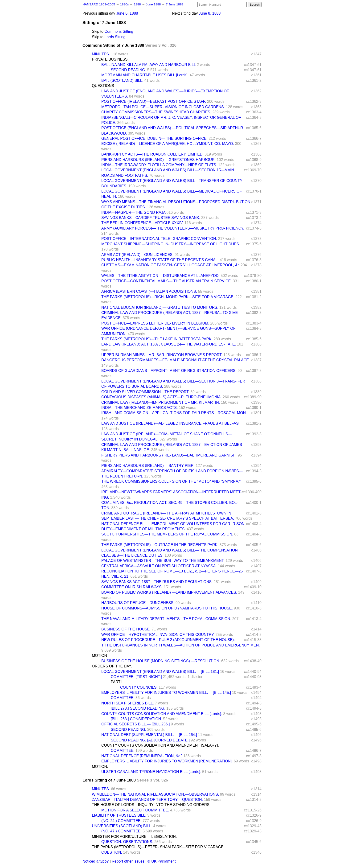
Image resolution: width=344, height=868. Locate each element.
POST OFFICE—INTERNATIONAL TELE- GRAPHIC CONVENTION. (159, 239)
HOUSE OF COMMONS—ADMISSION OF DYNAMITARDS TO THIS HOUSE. (167, 608)
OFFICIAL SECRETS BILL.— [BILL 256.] (135, 724)
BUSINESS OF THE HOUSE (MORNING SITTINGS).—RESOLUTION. (161, 661)
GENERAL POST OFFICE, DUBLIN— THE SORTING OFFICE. (154, 138)
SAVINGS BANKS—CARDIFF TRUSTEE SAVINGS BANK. (151, 218)
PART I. (117, 682)
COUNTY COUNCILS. (139, 687)
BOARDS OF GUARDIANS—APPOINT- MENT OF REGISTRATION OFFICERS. (169, 371)
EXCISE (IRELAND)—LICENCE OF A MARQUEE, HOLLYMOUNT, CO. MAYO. (168, 144)
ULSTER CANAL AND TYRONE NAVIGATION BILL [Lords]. (151, 772)
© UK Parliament (162, 861)
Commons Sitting (119, 31)
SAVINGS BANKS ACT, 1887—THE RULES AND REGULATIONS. (157, 582)
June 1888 (154, 4)
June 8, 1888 (210, 13)
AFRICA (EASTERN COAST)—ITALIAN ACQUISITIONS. (149, 291)
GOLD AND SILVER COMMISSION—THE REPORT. (145, 392)
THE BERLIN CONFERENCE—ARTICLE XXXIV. (142, 223)
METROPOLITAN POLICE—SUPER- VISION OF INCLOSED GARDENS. (163, 107)
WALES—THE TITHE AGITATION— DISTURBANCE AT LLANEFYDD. (160, 276)
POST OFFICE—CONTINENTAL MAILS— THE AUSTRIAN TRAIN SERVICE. (167, 281)
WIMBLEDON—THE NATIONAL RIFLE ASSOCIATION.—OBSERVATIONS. (155, 794)
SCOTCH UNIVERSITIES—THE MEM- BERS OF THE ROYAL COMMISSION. (167, 534)
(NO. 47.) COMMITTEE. (121, 831)
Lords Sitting (115, 37)
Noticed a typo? (96, 861)
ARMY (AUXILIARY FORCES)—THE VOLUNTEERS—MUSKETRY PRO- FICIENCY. (173, 228)
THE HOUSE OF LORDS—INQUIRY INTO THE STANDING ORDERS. (151, 805)
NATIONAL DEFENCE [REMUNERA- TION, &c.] (142, 756)
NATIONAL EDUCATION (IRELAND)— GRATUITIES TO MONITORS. (160, 307)
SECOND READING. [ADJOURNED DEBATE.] (150, 740)
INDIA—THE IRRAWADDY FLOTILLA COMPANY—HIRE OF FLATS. (159, 165)
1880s (125, 4)
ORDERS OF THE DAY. (112, 666)
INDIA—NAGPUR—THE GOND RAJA (133, 212)
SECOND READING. (128, 70)
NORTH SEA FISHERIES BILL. (128, 703)
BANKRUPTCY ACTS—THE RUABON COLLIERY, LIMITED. (152, 154)
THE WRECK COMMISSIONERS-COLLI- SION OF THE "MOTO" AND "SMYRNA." (171, 481)
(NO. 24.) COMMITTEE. (121, 821)
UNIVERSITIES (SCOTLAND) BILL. (122, 826)
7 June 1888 (175, 4)
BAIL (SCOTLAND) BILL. (122, 80)
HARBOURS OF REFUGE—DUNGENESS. (138, 603)
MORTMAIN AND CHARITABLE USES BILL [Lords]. (145, 75)
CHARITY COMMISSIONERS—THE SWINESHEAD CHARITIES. (156, 112)
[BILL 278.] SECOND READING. (138, 708)
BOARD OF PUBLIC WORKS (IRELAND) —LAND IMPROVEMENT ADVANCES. (169, 592)
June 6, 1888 (127, 13)
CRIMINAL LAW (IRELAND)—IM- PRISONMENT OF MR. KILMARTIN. (161, 402)
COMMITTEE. (123, 698)
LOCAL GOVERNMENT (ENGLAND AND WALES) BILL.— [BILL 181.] (160, 672)
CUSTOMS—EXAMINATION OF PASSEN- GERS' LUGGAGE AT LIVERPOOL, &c (170, 265)
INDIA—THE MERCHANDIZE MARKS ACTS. (139, 408)
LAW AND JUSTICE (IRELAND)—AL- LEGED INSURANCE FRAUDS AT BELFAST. (171, 423)
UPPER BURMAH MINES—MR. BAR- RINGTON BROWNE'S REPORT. (162, 355)
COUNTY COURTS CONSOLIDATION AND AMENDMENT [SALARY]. (160, 745)
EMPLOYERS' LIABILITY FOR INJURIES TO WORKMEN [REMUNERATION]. (167, 761)
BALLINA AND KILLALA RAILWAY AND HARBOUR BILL (149, 65)
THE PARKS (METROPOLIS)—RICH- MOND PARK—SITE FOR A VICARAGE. (168, 297)
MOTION (99, 656)
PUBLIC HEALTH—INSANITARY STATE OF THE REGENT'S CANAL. (160, 260)
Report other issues (128, 861)
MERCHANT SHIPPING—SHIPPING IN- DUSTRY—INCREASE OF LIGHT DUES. (171, 244)
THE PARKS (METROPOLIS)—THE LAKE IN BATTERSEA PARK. (157, 339)
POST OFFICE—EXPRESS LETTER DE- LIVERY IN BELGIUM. (155, 323)
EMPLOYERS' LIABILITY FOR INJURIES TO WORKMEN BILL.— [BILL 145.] (166, 693)
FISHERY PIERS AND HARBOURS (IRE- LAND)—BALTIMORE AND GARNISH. (169, 455)
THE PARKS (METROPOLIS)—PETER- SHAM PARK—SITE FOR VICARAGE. (158, 847)
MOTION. (100, 767)
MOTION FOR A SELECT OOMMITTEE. (135, 810)
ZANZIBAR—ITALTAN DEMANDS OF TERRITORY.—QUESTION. (147, 800)
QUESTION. (112, 852)
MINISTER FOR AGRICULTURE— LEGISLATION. (134, 837)
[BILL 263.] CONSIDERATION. (136, 719)
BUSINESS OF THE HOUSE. (126, 629)
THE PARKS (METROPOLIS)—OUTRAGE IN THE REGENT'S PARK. (160, 545)
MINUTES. (101, 54)
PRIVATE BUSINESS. (110, 59)
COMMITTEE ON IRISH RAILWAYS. (132, 587)
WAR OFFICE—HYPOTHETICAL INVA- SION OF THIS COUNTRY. (158, 635)
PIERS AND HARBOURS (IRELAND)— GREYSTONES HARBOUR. (158, 160)
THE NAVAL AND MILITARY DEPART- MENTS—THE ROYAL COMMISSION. (166, 619)
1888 (138, 4)
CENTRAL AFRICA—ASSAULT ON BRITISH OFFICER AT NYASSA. (159, 566)
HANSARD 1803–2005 (99, 4)
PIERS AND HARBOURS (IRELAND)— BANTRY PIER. (148, 466)
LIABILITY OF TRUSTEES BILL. (119, 815)
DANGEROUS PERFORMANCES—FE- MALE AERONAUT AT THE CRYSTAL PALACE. (176, 360)
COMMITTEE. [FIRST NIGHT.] (136, 677)
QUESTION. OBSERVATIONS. (127, 842)
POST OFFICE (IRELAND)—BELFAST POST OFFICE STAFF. (154, 101)
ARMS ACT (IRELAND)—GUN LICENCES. (137, 255)
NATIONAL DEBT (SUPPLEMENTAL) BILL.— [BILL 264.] (149, 735)
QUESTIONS (103, 86)
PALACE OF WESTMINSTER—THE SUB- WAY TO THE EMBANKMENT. (163, 561)
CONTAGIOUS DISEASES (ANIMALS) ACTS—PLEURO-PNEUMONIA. (162, 397)
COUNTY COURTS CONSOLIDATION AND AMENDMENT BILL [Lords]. (162, 714)
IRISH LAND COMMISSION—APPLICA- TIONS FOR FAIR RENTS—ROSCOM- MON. (174, 413)
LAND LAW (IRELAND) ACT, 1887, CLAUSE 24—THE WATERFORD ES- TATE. (169, 344)
